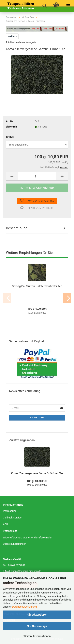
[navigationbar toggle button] (68, 6)
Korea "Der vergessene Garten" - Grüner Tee (37, 473)
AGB (5, 524)
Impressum (9, 511)
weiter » (12, 36)
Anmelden (37, 418)
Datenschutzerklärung (24, 607)
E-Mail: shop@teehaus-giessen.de (22, 571)
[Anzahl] (37, 176)
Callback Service (12, 518)
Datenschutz (10, 531)
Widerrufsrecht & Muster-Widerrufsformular (27, 538)
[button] (12, 176)
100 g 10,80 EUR (37, 481)
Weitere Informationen (37, 636)
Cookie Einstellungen (15, 544)
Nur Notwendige (37, 626)
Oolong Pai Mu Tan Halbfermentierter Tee (37, 286)
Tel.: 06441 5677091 (14, 565)
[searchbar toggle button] (44, 6)
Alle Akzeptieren (37, 615)
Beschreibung (17, 228)
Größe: (10, 137)
